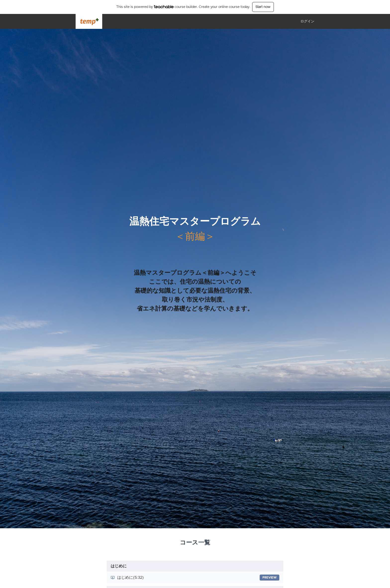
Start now (263, 7)
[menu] (305, 21)
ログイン (307, 21)
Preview (269, 578)
